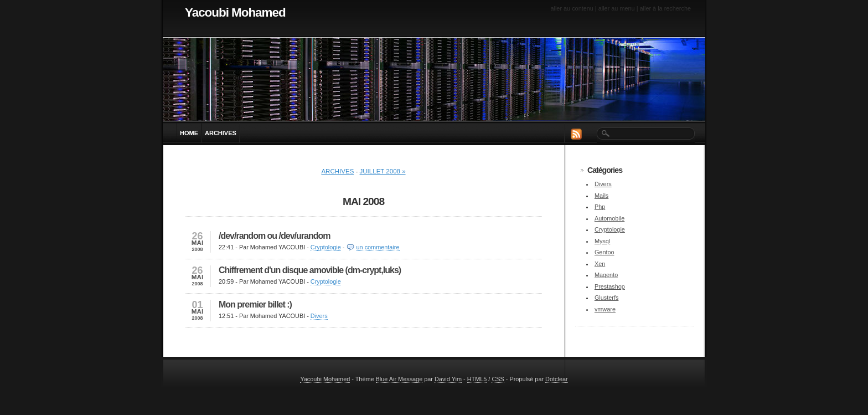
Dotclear (557, 379)
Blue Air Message (399, 379)
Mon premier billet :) (255, 304)
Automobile (609, 218)
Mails (601, 196)
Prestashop (610, 286)
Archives (337, 171)
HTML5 (477, 379)
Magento (606, 275)
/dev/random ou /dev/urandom (274, 236)
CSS (498, 379)
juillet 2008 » (383, 171)
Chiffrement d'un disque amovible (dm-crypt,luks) (310, 270)
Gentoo (604, 252)
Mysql (602, 241)
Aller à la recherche (666, 8)
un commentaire (378, 247)
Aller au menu (617, 8)
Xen (600, 264)
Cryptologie (326, 247)
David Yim (448, 379)
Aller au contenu (572, 8)
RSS (576, 134)
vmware (605, 309)
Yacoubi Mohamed (235, 12)
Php (600, 207)
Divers (319, 316)
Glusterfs (607, 298)
